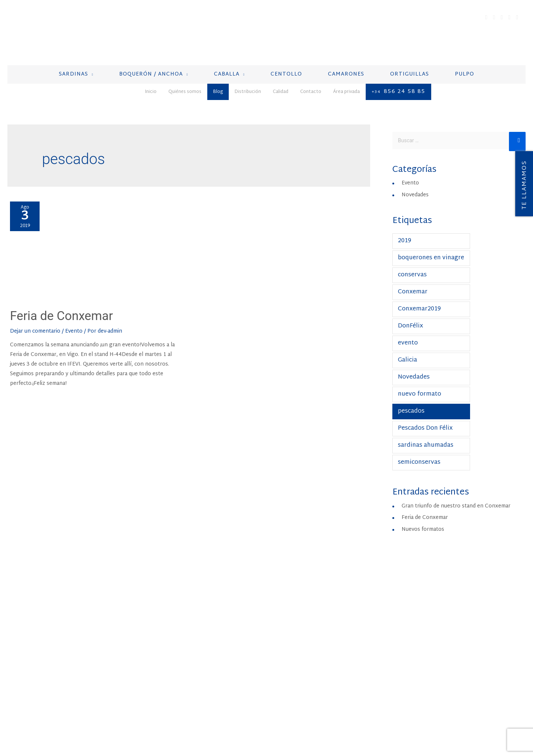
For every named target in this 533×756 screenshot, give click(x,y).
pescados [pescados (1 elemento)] (411, 405)
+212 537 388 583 (426, 643)
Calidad (125, 723)
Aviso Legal (182, 723)
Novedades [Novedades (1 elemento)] (414, 371)
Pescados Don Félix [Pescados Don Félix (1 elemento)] (425, 422)
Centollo (190, 642)
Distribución (95, 723)
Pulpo (185, 670)
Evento (74, 324)
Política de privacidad (229, 723)
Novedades (415, 188)
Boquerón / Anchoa (206, 622)
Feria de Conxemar (72, 308)
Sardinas (189, 613)
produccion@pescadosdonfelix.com (446, 653)
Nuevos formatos (423, 523)
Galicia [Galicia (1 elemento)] (408, 354)
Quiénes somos (39, 723)
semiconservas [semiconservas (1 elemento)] (419, 456)
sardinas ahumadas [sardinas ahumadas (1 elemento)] (426, 439)
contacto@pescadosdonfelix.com (328, 653)
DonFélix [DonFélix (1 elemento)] (410, 319)
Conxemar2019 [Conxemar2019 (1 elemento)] (419, 302)
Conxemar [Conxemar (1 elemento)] (413, 285)
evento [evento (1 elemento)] (408, 337)
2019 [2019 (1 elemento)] (405, 234)
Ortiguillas (194, 661)
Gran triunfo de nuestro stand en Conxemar (456, 499)
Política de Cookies (288, 723)
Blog (68, 723)
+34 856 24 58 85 (310, 643)
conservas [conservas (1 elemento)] (412, 268)
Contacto (150, 723)
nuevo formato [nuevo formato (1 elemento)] (420, 388)
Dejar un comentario (35, 324)
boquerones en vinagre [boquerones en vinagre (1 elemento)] (431, 251)
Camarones (192, 651)
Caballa (187, 632)
